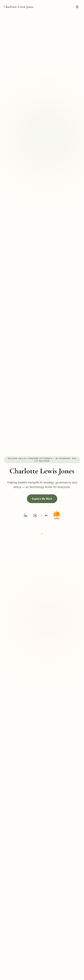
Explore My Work (42, 499)
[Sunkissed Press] (57, 516)
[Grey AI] (40, 516)
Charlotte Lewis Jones (19, 7)
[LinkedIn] (26, 516)
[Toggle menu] (77, 7)
